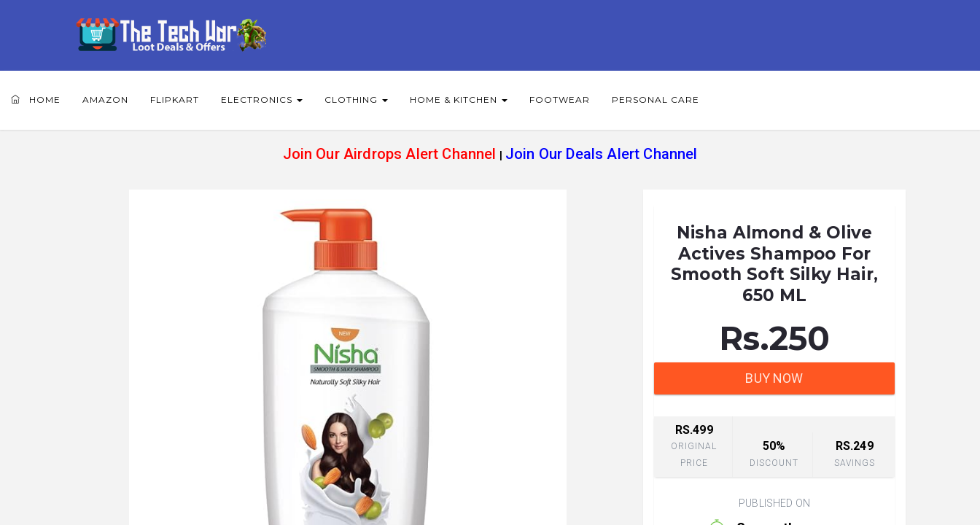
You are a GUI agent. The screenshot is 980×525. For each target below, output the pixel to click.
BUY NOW (774, 378)
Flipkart (175, 100)
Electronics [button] (262, 100)
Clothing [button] (356, 100)
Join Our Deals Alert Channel (601, 154)
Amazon (105, 100)
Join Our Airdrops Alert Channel (390, 154)
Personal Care (656, 100)
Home (36, 100)
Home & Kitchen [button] (459, 100)
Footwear (560, 100)
